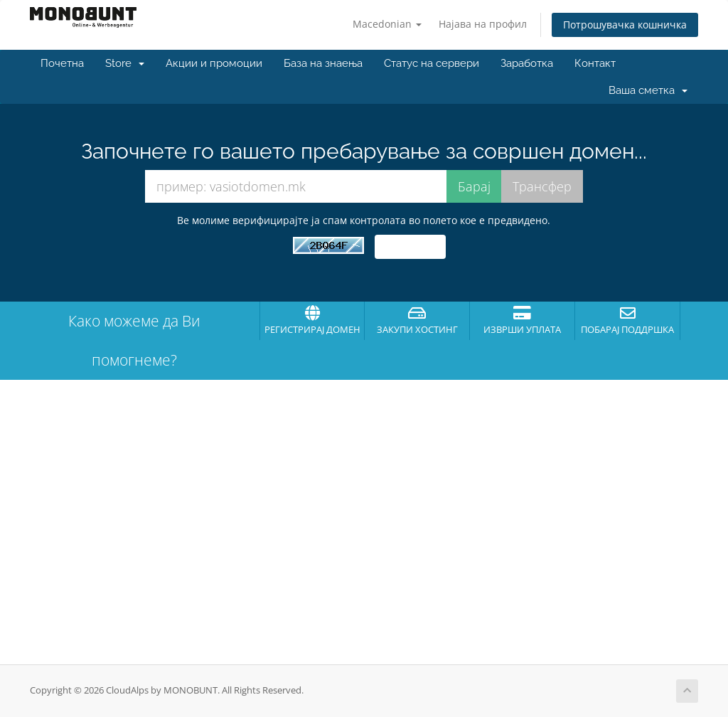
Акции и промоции (214, 63)
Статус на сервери (432, 63)
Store (125, 63)
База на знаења (323, 63)
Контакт (595, 63)
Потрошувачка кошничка (625, 25)
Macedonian (387, 24)
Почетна (62, 63)
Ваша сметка (648, 90)
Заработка (527, 63)
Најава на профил (483, 24)
